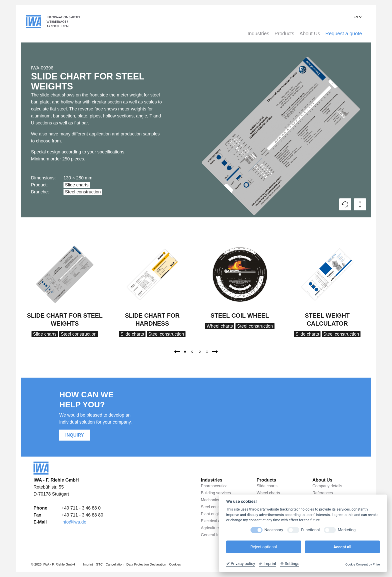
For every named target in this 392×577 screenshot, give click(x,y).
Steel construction (83, 192)
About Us (310, 33)
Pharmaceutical (214, 486)
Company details (327, 486)
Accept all (342, 547)
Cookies (175, 564)
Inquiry (74, 435)
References (323, 493)
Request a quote (344, 33)
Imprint (88, 564)
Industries (258, 33)
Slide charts (77, 185)
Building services (216, 493)
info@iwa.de (74, 522)
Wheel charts (220, 326)
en (356, 17)
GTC (99, 564)
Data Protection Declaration (146, 564)
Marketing (347, 530)
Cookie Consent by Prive (362, 564)
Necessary (274, 530)
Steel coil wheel (240, 315)
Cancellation (114, 564)
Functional (310, 530)
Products (284, 33)
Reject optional (263, 547)
